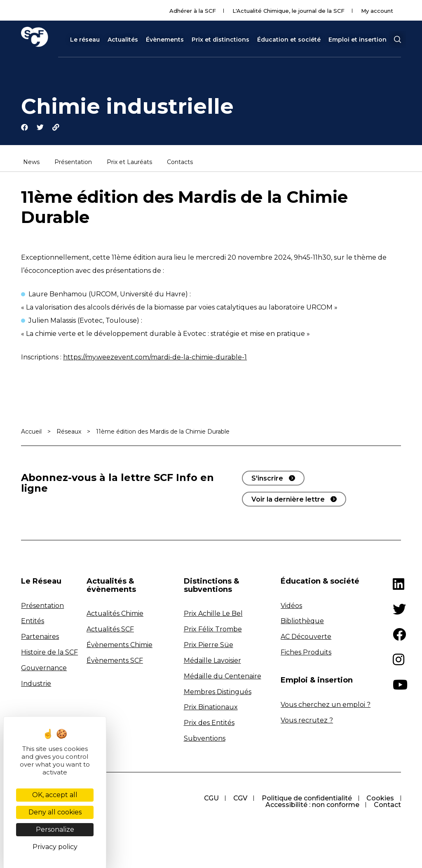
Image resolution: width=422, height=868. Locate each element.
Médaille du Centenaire (223, 677)
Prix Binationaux (211, 707)
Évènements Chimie (120, 645)
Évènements (165, 40)
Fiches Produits (306, 653)
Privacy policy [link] (55, 847)
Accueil (31, 432)
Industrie (36, 684)
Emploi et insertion (358, 40)
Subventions (205, 739)
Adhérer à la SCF (193, 11)
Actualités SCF (110, 630)
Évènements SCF (115, 661)
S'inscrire (267, 479)
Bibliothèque (302, 621)
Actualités (123, 40)
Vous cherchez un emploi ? (326, 705)
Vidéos (291, 606)
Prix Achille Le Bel (213, 614)
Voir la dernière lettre (288, 500)
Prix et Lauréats (129, 163)
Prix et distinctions (220, 40)
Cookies (380, 799)
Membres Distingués (218, 692)
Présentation (73, 163)
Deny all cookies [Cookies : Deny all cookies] (55, 812)
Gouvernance (44, 668)
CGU (210, 799)
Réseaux (69, 432)
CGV (239, 799)
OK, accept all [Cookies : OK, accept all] (55, 795)
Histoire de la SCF (49, 653)
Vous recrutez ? (307, 720)
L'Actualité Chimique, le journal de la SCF (288, 11)
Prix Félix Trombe (213, 630)
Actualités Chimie (115, 614)
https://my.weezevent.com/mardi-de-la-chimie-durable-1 (155, 358)
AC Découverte (306, 637)
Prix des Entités (209, 723)
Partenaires (40, 637)
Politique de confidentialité (306, 799)
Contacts (180, 163)
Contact (387, 805)
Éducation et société (289, 40)
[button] (397, 40)
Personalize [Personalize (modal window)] (55, 829)
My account (377, 11)
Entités (33, 621)
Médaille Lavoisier (212, 661)
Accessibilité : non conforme (312, 805)
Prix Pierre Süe (209, 645)
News (31, 163)
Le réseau (85, 40)
